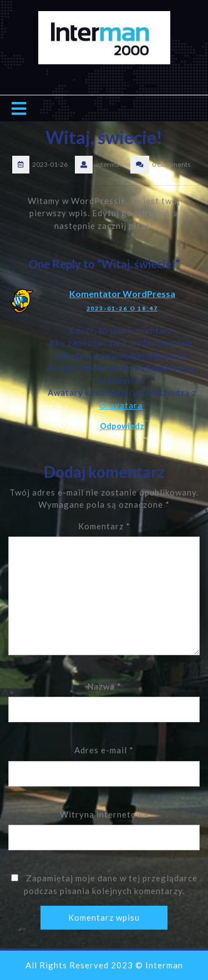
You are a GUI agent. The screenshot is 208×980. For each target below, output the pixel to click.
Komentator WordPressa (122, 294)
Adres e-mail (104, 750)
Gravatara (121, 405)
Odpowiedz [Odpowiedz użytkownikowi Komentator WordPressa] (122, 426)
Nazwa (104, 686)
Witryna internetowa (104, 814)
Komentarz (104, 526)
